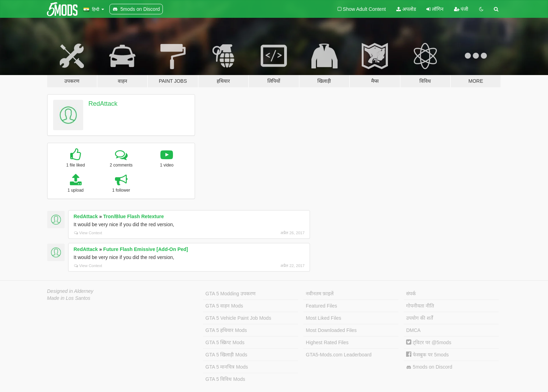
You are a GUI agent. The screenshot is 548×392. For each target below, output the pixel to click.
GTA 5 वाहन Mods (224, 306)
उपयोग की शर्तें (420, 318)
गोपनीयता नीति (420, 306)
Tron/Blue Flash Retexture (133, 216)
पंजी (461, 9)
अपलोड (406, 9)
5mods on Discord (429, 367)
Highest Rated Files (327, 342)
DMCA (413, 330)
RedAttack (103, 104)
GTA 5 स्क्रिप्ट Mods (225, 342)
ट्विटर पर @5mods (429, 342)
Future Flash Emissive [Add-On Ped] (146, 249)
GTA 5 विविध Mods (225, 379)
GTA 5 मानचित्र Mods (227, 367)
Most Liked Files (323, 318)
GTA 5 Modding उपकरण (230, 294)
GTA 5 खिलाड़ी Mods (226, 355)
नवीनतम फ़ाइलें (320, 294)
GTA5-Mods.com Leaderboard (339, 355)
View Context (88, 233)
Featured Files (321, 306)
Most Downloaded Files (331, 330)
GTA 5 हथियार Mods (226, 330)
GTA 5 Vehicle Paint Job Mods (238, 318)
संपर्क (411, 294)
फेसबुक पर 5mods (427, 355)
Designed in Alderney (70, 291)
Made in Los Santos (69, 298)
